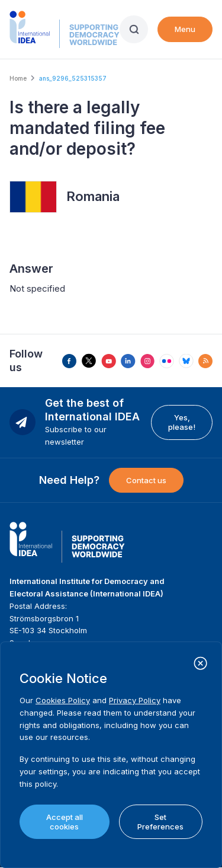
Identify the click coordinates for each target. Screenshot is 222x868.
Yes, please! (182, 422)
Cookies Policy (63, 700)
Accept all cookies (65, 822)
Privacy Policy (135, 700)
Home (18, 78)
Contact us (146, 480)
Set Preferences (160, 822)
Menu (185, 29)
